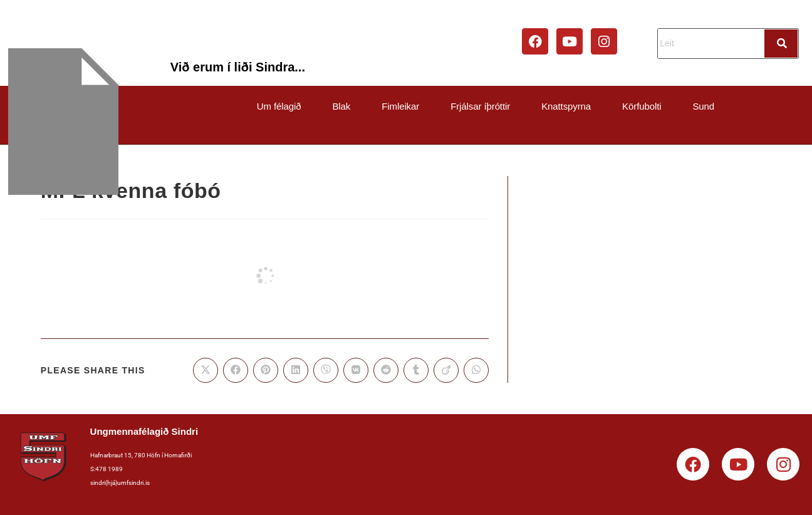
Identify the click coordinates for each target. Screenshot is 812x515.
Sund (703, 106)
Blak (341, 106)
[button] (282, 106)
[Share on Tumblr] (416, 370)
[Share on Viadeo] (446, 370)
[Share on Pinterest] (266, 370)
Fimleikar (400, 106)
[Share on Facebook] (236, 370)
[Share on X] (206, 370)
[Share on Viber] (326, 370)
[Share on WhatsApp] (476, 370)
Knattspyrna (566, 106)
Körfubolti (642, 106)
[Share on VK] (356, 370)
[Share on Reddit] (386, 370)
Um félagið (279, 106)
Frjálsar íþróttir (480, 106)
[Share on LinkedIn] (296, 370)
